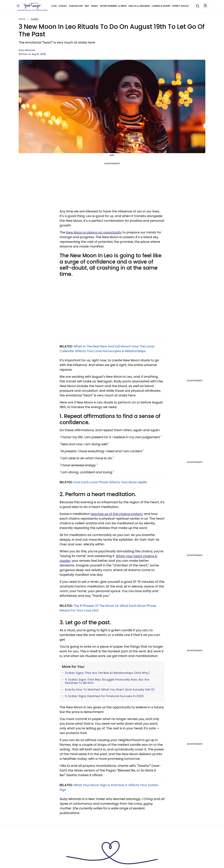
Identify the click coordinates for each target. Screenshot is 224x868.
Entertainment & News (113, 6)
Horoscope (76, 6)
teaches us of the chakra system (117, 514)
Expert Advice (181, 6)
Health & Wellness (139, 6)
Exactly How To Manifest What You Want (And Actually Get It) (110, 690)
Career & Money (161, 6)
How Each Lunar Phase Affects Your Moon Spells (110, 482)
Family (94, 6)
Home (22, 19)
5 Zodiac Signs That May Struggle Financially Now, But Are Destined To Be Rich (107, 681)
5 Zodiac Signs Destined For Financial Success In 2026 (104, 696)
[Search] (197, 5)
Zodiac (63, 6)
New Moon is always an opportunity (94, 232)
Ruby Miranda (27, 50)
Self (87, 6)
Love (54, 6)
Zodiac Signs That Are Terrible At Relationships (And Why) (107, 673)
